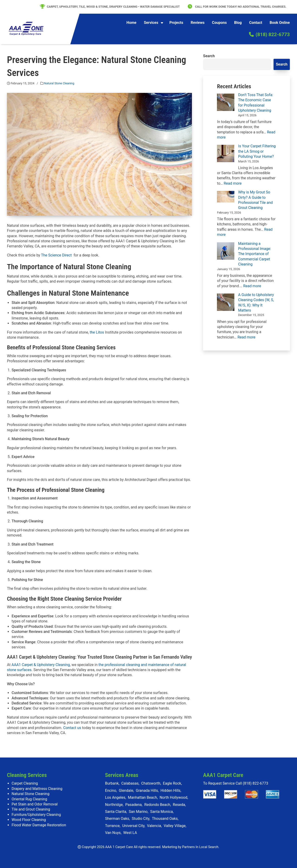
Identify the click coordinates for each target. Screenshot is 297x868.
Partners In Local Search (200, 847)
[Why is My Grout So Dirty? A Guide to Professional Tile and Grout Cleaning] (226, 197)
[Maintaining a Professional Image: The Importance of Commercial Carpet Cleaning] (226, 251)
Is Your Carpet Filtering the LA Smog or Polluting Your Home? (257, 151)
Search (209, 56)
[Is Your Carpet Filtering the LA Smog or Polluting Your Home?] (226, 153)
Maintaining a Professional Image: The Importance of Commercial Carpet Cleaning (255, 254)
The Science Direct (56, 255)
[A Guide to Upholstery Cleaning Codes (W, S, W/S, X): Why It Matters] (226, 302)
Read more (233, 183)
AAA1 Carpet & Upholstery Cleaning (41, 665)
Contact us (72, 728)
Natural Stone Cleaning (59, 83)
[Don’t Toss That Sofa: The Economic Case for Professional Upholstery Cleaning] (226, 102)
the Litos (97, 332)
